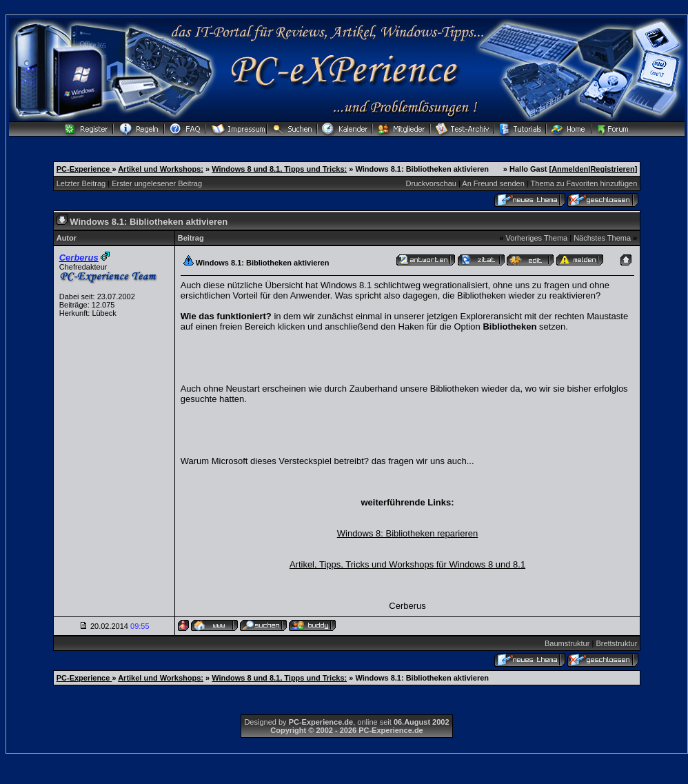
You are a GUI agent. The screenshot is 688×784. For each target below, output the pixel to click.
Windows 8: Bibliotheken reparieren (408, 533)
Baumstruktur (567, 643)
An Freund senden (493, 183)
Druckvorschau (431, 183)
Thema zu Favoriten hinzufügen (584, 183)
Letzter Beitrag (81, 183)
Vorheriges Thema (536, 238)
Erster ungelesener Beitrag (157, 183)
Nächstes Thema (602, 238)
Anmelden (570, 169)
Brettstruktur (616, 643)
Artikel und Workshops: (161, 169)
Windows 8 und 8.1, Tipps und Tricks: (279, 169)
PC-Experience (84, 169)
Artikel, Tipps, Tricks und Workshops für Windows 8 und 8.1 (407, 564)
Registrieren (612, 169)
